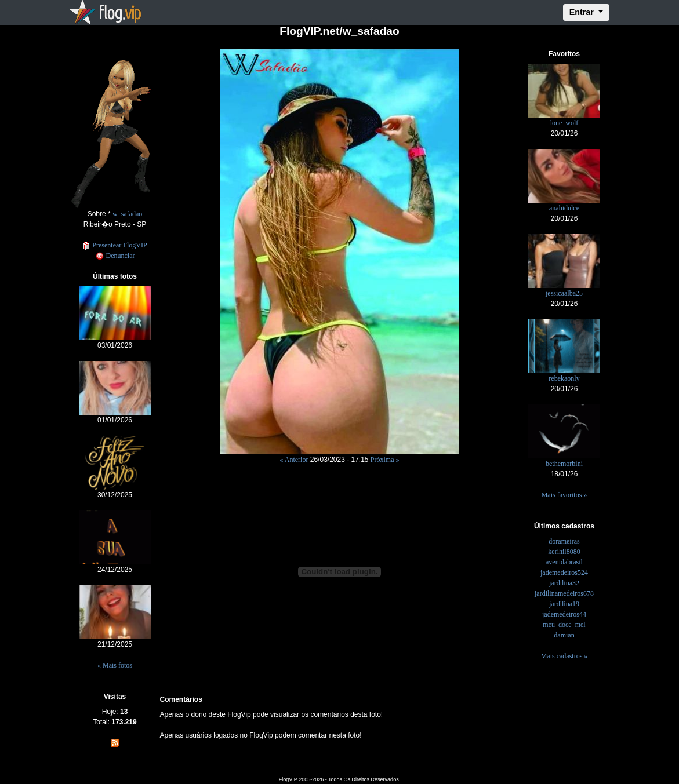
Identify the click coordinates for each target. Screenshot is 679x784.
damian (564, 635)
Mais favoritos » (564, 495)
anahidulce (564, 208)
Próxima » (385, 460)
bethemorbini (564, 464)
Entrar (583, 12)
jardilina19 (564, 604)
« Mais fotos (115, 665)
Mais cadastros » (564, 656)
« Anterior (294, 460)
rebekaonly (564, 378)
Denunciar (115, 256)
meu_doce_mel (564, 625)
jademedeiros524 (564, 572)
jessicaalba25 (564, 293)
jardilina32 (564, 583)
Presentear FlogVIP (115, 245)
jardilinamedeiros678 (564, 593)
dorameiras (564, 541)
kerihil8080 (564, 552)
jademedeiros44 (564, 614)
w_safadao (127, 214)
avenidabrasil (564, 562)
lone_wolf (564, 123)
